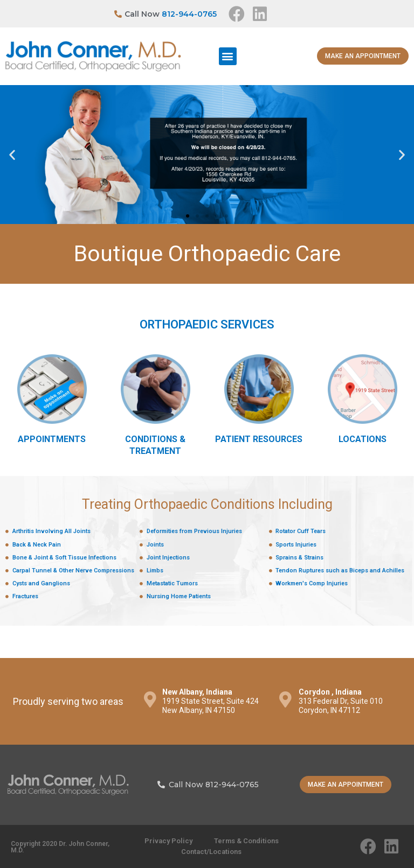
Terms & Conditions (246, 841)
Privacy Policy (168, 841)
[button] (228, 56)
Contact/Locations (211, 852)
